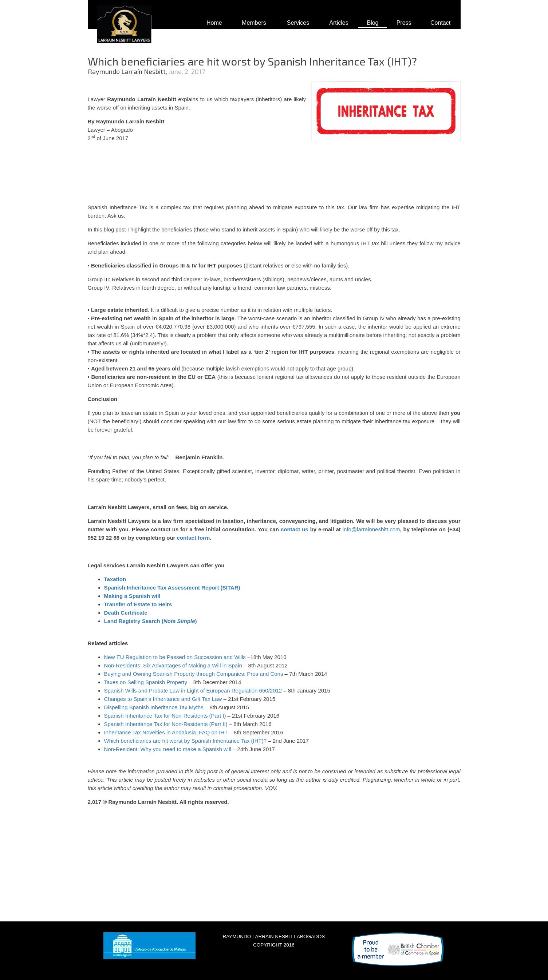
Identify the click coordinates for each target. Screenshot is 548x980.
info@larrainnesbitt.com (371, 529)
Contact (440, 23)
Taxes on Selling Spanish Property (146, 682)
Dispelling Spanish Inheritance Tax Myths (154, 707)
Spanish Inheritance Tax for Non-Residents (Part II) (166, 724)
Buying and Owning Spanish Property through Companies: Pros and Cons (194, 674)
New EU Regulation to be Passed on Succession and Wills (175, 657)
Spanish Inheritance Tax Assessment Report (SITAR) (172, 588)
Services (298, 23)
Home (214, 23)
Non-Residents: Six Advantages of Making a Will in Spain (173, 665)
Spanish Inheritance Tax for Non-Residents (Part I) (165, 716)
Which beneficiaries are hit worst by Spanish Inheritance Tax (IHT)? (186, 741)
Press (404, 23)
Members (254, 23)
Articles (339, 23)
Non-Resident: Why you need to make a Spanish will (168, 749)
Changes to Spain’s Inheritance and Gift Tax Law (163, 699)
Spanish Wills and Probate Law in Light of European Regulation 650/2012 (193, 691)
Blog (372, 23)
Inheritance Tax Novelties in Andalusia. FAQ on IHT (166, 732)
